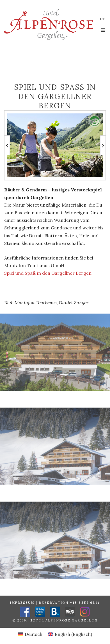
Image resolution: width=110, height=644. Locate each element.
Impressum (22, 603)
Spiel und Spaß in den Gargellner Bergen (48, 273)
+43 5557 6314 (85, 603)
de (103, 19)
